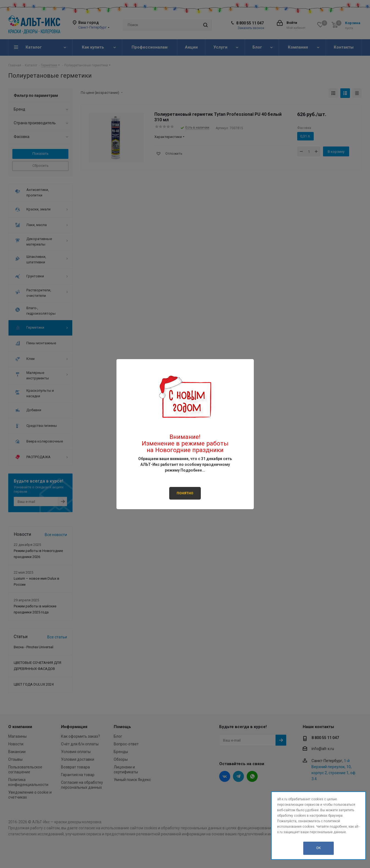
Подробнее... (193, 470)
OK (318, 848)
